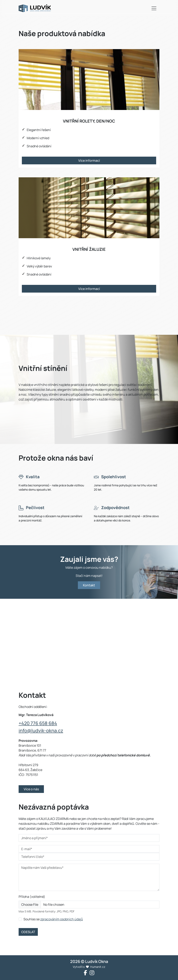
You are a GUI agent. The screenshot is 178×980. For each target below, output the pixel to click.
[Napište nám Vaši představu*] (89, 877)
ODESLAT (28, 932)
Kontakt (89, 585)
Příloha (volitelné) (32, 897)
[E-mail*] (89, 849)
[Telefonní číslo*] (89, 857)
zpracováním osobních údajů (62, 919)
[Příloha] (89, 905)
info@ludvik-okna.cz (41, 730)
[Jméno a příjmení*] (89, 838)
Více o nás (31, 789)
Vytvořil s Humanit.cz (89, 967)
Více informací (89, 160)
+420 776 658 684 (38, 723)
